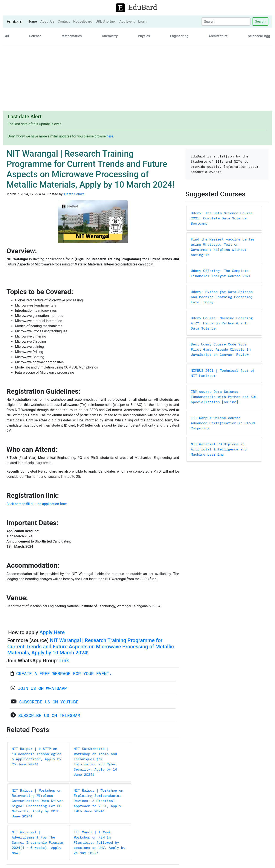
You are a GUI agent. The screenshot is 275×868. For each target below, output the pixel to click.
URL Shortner (106, 21)
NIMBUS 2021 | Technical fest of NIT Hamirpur (223, 373)
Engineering (179, 36)
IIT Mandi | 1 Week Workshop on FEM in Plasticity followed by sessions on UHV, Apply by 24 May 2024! (99, 843)
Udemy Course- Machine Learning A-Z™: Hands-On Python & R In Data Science (222, 323)
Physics (144, 36)
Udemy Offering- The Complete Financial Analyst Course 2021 (221, 273)
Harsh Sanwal (75, 194)
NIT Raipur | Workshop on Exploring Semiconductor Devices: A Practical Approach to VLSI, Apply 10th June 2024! (98, 801)
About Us (47, 21)
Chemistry (110, 36)
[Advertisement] (137, 79)
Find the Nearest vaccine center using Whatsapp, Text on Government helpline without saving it (223, 247)
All (7, 36)
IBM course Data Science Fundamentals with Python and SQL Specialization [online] (224, 397)
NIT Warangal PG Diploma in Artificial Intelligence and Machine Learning (219, 449)
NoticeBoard (83, 21)
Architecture (218, 36)
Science (35, 36)
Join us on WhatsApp (42, 688)
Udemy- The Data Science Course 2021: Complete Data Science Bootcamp (222, 218)
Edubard (15, 22)
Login (142, 21)
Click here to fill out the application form (37, 504)
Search (260, 21)
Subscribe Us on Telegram (49, 715)
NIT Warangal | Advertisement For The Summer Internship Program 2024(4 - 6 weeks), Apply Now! (38, 843)
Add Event (127, 21)
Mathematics (72, 36)
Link (64, 661)
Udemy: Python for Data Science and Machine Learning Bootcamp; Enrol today (222, 297)
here (110, 136)
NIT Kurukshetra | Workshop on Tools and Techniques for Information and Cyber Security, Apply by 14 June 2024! (95, 762)
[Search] (226, 22)
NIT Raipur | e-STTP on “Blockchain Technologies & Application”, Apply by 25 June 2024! (37, 756)
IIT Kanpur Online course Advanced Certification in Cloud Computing (223, 423)
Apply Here (52, 632)
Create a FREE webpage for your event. (64, 674)
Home (33, 21)
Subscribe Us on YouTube (49, 702)
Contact (64, 21)
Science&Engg (259, 36)
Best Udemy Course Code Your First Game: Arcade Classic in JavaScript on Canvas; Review (221, 349)
